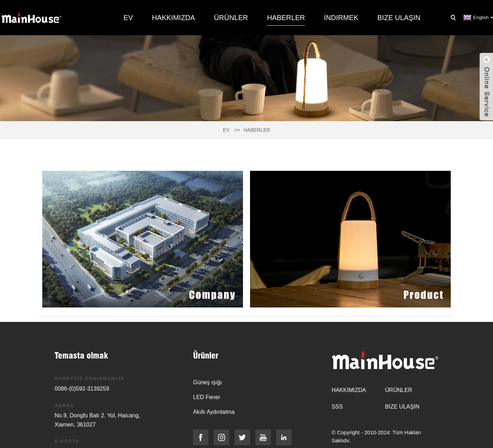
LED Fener (207, 397)
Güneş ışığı (207, 382)
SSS (337, 407)
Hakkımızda (173, 18)
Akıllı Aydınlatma (214, 412)
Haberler (286, 18)
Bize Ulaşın (399, 18)
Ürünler (231, 18)
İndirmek (341, 18)
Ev (128, 18)
